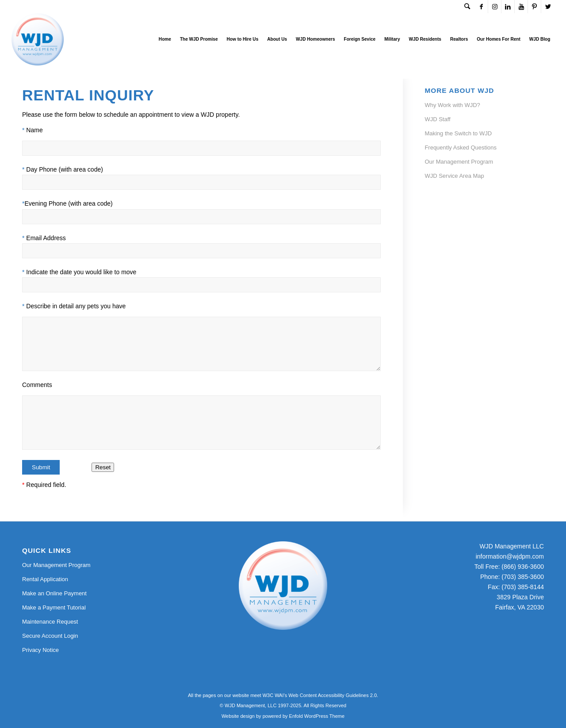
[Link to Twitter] (548, 7)
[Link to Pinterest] (534, 7)
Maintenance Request (50, 622)
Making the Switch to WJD (458, 133)
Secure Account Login (50, 636)
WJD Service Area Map (454, 176)
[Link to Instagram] (495, 7)
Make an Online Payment (54, 593)
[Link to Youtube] (521, 7)
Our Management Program (459, 162)
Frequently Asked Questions (461, 148)
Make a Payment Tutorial (54, 607)
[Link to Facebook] (481, 7)
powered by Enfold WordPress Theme (304, 716)
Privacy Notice (40, 650)
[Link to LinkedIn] (508, 7)
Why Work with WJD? (452, 105)
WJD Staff (437, 119)
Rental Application (45, 579)
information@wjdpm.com (510, 556)
